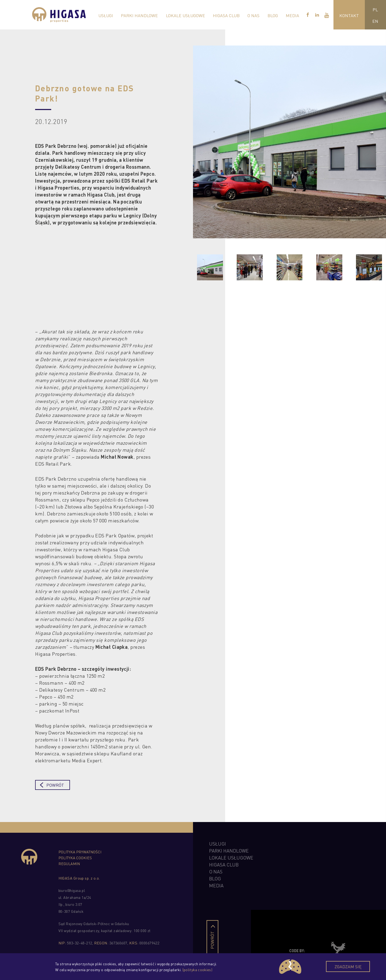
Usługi (106, 15)
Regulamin (69, 864)
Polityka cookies (75, 858)
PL (375, 9)
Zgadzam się (348, 966)
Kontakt (349, 15)
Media (292, 15)
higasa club (224, 864)
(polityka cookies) (197, 970)
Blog (273, 15)
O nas (253, 15)
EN (375, 21)
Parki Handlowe (139, 15)
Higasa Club (226, 15)
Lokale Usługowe (185, 15)
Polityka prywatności (80, 852)
